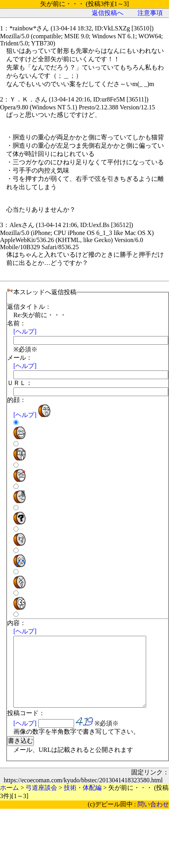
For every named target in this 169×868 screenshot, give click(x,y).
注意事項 (150, 13)
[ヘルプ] (25, 332)
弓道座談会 (41, 802)
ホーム (9, 802)
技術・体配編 (83, 802)
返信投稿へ (108, 13)
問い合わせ (153, 818)
